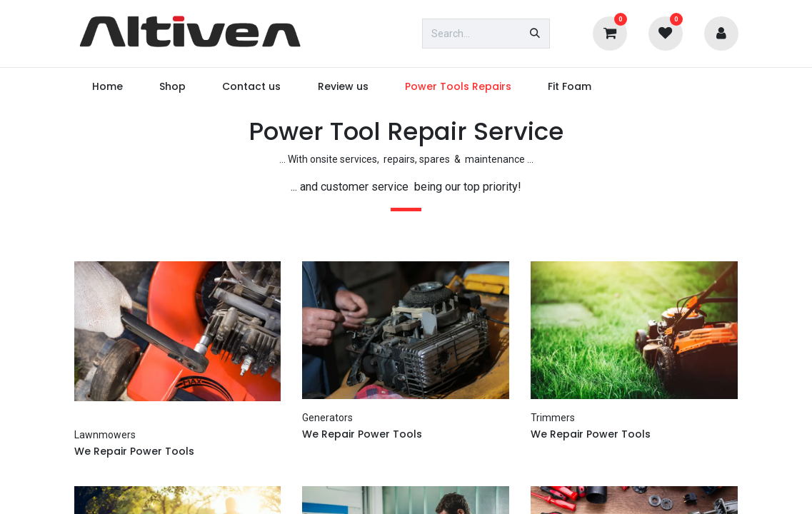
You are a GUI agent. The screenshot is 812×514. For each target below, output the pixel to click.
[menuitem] (108, 87)
